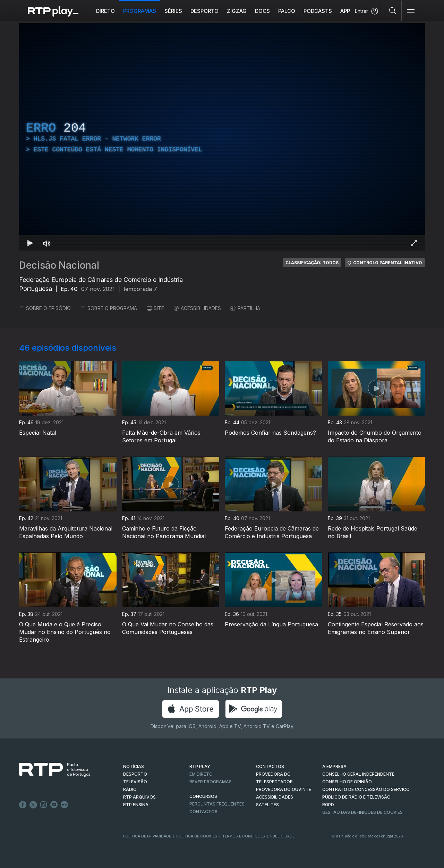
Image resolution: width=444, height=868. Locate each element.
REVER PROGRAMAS (211, 782)
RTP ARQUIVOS (139, 797)
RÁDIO (130, 789)
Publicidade (282, 836)
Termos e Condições (244, 836)
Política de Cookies (197, 836)
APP (345, 11)
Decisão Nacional (59, 265)
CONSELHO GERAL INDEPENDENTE (358, 774)
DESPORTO (135, 774)
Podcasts (318, 11)
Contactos (203, 812)
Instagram (44, 805)
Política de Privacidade (147, 836)
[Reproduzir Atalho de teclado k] (30, 243)
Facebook (23, 805)
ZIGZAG (237, 11)
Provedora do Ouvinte (284, 789)
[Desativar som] (47, 243)
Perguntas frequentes (217, 804)
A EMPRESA (334, 766)
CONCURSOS (203, 796)
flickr (65, 805)
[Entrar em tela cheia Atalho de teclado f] (414, 243)
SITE (155, 308)
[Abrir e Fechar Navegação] (411, 11)
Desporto (204, 11)
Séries (173, 11)
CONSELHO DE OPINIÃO (347, 782)
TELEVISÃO (135, 782)
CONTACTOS (270, 766)
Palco (287, 11)
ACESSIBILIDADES (197, 308)
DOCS (262, 11)
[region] (222, 137)
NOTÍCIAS (134, 766)
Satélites (267, 805)
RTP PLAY (200, 766)
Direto (105, 11)
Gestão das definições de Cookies (362, 812)
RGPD (328, 805)
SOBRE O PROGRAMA (109, 308)
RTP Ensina (136, 805)
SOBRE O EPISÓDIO (45, 308)
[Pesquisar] (393, 10)
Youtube (54, 805)
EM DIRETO (201, 774)
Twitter (33, 805)
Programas (140, 11)
